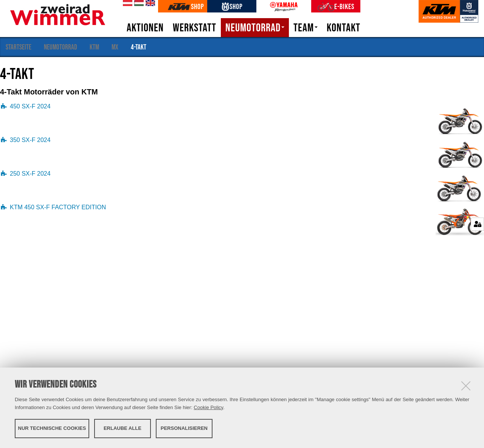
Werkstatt (195, 28)
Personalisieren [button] (184, 428)
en (149, 3)
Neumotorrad (60, 47)
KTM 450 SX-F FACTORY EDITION (58, 207)
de (126, 3)
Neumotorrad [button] (255, 28)
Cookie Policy (208, 407)
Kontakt (344, 28)
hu (138, 3)
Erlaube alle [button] (123, 428)
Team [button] (306, 28)
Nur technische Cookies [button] (52, 428)
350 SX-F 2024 (30, 140)
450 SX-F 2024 (30, 106)
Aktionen (145, 28)
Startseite (19, 47)
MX (115, 47)
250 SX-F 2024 (30, 174)
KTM (94, 47)
